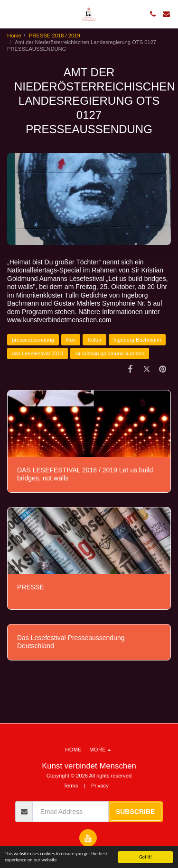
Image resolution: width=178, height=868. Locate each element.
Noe (71, 340)
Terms (71, 786)
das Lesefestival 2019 (37, 353)
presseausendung (33, 340)
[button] (10, 14)
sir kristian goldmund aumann (110, 353)
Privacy (100, 786)
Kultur (94, 340)
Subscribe (135, 812)
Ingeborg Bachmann (137, 340)
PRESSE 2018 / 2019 (55, 36)
